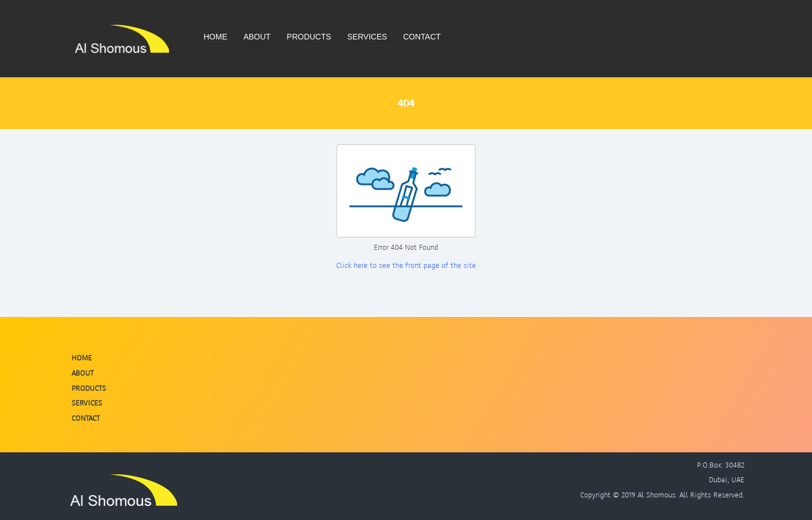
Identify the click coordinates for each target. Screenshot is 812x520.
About (257, 37)
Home (215, 37)
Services (367, 37)
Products (309, 37)
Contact (422, 37)
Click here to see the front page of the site (406, 265)
